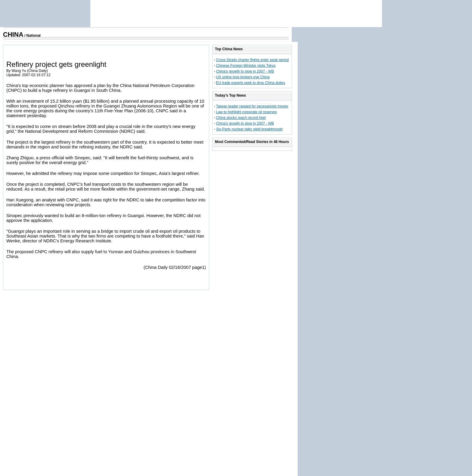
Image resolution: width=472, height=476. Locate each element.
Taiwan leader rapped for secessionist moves (252, 106)
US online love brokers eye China (243, 77)
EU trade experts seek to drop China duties (251, 83)
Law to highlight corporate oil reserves (247, 112)
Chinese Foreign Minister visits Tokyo (246, 66)
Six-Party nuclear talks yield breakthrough (249, 129)
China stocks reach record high (241, 118)
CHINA (13, 35)
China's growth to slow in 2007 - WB (245, 71)
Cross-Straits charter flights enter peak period (252, 60)
